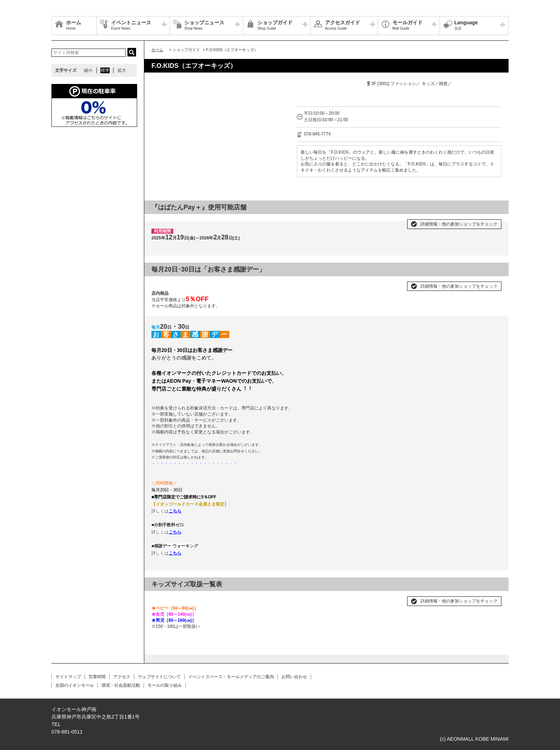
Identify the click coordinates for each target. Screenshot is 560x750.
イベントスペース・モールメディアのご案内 (231, 677)
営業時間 (97, 677)
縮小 (88, 70)
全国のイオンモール (75, 685)
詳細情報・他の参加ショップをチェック (459, 224)
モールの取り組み (165, 685)
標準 (105, 70)
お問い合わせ (294, 677)
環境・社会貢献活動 (121, 685)
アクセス (122, 677)
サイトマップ (68, 677)
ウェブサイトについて (159, 677)
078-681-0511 (67, 732)
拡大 (122, 70)
